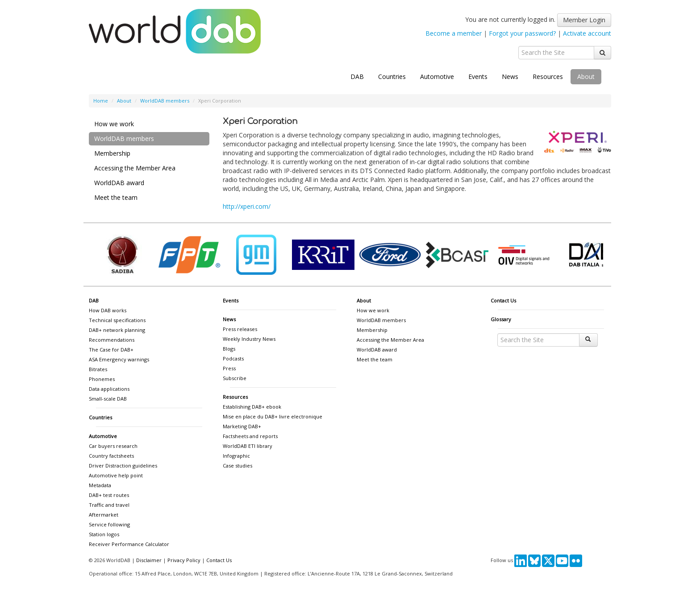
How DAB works (108, 310)
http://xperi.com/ (247, 206)
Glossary (501, 319)
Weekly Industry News (249, 339)
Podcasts (233, 358)
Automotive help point (116, 475)
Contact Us (503, 300)
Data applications (109, 389)
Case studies (237, 466)
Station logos (104, 534)
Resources (548, 77)
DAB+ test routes (109, 495)
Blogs (229, 349)
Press (229, 368)
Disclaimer (149, 560)
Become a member (454, 33)
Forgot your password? (522, 33)
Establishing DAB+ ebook (252, 407)
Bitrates (98, 369)
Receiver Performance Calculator (129, 544)
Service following (109, 524)
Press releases (240, 329)
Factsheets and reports (250, 436)
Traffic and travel (109, 505)
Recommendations (112, 340)
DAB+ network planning (117, 330)
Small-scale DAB (108, 399)
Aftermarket (104, 515)
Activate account (587, 33)
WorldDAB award (119, 183)
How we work (114, 124)
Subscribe (235, 378)
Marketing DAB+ (242, 426)
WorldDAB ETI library (248, 446)
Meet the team (116, 197)
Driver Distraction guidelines (123, 466)
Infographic (236, 456)
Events (478, 77)
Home (101, 101)
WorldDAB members (165, 101)
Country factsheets (111, 456)
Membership (112, 153)
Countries (392, 77)
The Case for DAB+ (111, 350)
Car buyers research (113, 446)
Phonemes (102, 379)
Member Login (584, 20)
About (586, 77)
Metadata (100, 485)
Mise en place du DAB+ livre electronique (273, 416)
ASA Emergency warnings (119, 359)
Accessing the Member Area (135, 168)
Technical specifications (117, 320)
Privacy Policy (184, 560)
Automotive (437, 77)
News (510, 77)
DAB (357, 77)
